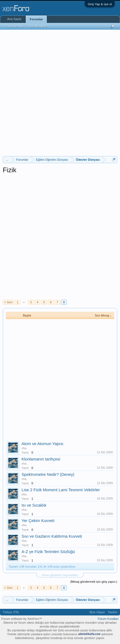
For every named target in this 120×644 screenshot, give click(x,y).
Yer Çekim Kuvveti (38, 521)
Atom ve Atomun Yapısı (42, 444)
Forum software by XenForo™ (22, 619)
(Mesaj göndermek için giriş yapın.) (94, 582)
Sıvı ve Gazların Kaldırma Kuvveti (52, 536)
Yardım (112, 612)
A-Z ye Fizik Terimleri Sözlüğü (48, 552)
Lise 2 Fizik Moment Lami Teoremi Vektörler (61, 490)
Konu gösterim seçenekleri (60, 575)
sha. (24, 448)
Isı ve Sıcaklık (34, 505)
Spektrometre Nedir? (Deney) (48, 474)
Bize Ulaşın (97, 612)
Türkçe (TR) (11, 612)
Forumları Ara (14, 26)
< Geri (8, 302)
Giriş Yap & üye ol (100, 4)
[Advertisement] (60, 92)
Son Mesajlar (38, 26)
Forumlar (36, 19)
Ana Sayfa (14, 19)
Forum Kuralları (108, 619)
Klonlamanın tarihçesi (41, 459)
